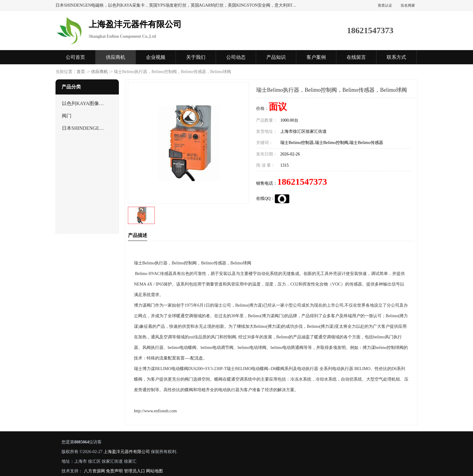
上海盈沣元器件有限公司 (127, 452)
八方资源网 (94, 471)
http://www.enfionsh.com (155, 411)
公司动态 (236, 57)
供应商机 (116, 57)
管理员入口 (135, 471)
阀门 (67, 116)
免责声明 (114, 471)
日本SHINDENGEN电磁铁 (84, 128)
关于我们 (196, 57)
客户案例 (316, 57)
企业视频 (156, 57)
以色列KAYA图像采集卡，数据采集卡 (84, 103)
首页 (81, 72)
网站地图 (154, 471)
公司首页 (75, 57)
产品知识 (276, 57)
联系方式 (396, 57)
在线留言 (356, 57)
